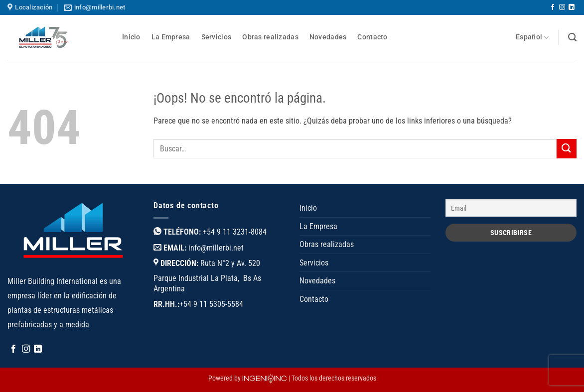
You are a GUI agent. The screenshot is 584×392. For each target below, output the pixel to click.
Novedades (328, 37)
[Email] (511, 208)
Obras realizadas (270, 37)
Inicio (131, 37)
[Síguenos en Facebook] (553, 7)
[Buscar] (572, 38)
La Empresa (171, 37)
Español (532, 38)
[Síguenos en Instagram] (562, 7)
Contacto (372, 37)
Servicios (217, 37)
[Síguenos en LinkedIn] (572, 7)
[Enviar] (567, 149)
